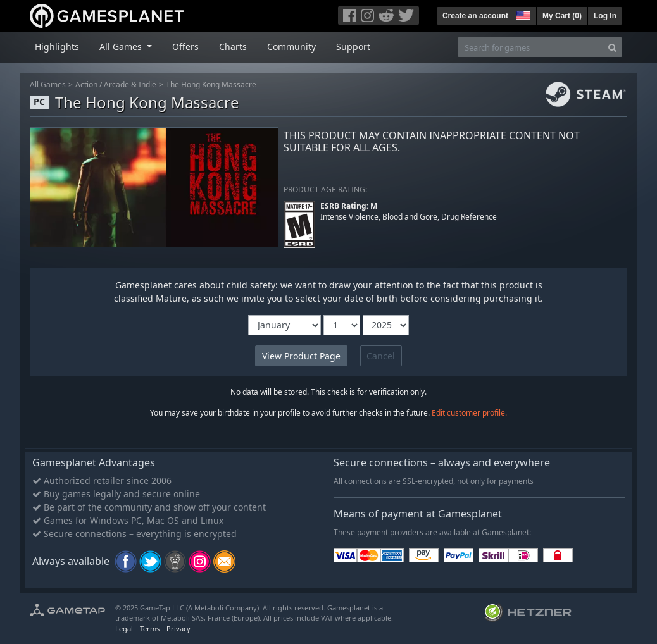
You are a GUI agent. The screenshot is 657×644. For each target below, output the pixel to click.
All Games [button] (122, 46)
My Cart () (562, 16)
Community (291, 46)
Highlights (57, 46)
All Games (48, 84)
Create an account (475, 16)
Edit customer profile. (469, 413)
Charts (233, 46)
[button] (522, 14)
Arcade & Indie (130, 84)
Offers (185, 46)
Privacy (178, 629)
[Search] (612, 47)
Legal (124, 629)
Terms (150, 629)
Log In (605, 16)
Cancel (381, 356)
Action (86, 84)
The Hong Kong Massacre (211, 84)
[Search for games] (530, 47)
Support (353, 46)
